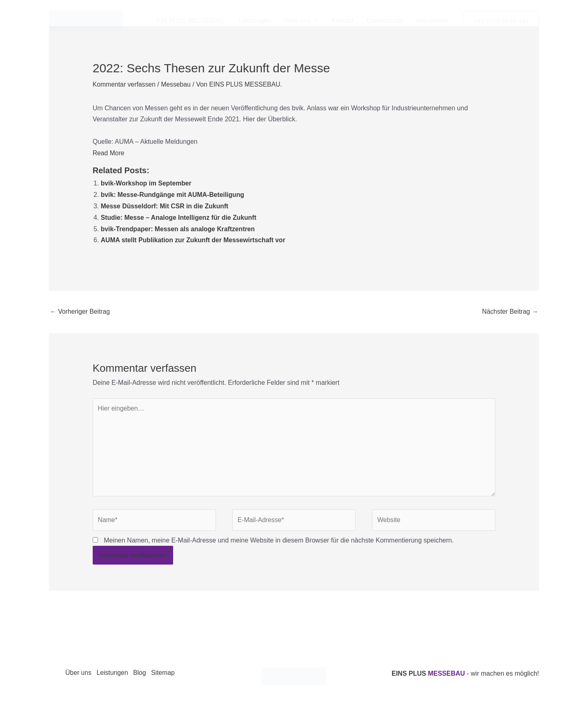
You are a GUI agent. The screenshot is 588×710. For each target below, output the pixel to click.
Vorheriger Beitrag (80, 309)
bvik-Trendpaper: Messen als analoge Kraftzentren (179, 227)
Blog (143, 673)
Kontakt (343, 21)
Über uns (301, 21)
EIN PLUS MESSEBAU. (191, 21)
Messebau (177, 84)
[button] (501, 21)
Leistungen (255, 21)
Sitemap (167, 673)
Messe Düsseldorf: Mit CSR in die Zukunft (166, 205)
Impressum (432, 21)
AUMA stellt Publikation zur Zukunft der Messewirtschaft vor (195, 238)
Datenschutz (385, 21)
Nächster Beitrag (510, 309)
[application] (314, 21)
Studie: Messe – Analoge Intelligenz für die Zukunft (180, 216)
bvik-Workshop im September (147, 183)
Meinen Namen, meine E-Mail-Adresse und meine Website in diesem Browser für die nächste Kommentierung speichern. (279, 540)
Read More (109, 152)
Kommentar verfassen (125, 84)
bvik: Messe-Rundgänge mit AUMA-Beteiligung (174, 194)
